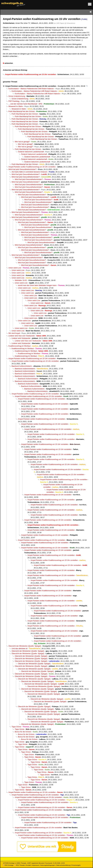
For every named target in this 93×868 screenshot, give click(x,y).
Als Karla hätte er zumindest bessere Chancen (29, 172)
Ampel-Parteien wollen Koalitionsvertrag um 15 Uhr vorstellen (31, 86)
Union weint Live (15, 268)
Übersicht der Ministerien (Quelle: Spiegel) (25, 646)
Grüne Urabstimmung (17, 96)
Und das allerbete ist (20, 648)
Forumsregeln (76, 865)
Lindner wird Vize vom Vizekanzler (22, 336)
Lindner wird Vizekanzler (21, 338)
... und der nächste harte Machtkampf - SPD (25, 104)
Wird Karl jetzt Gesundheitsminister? (22, 169)
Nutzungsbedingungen (48, 865)
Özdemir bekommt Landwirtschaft (31, 152)
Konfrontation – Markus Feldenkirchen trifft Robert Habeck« (31, 89)
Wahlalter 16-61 (21, 280)
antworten (9, 63)
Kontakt (28, 865)
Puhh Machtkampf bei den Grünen (22, 111)
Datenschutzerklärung (63, 865)
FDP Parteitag (14, 101)
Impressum (36, 865)
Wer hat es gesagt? (22, 142)
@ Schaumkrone (70, 23)
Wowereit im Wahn (16, 106)
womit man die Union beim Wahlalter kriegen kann (37, 285)
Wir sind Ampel (14, 333)
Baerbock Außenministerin (22, 366)
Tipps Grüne (16, 727)
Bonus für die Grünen (23, 732)
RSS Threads (19, 865)
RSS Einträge (8, 865)
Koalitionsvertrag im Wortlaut (20, 346)
